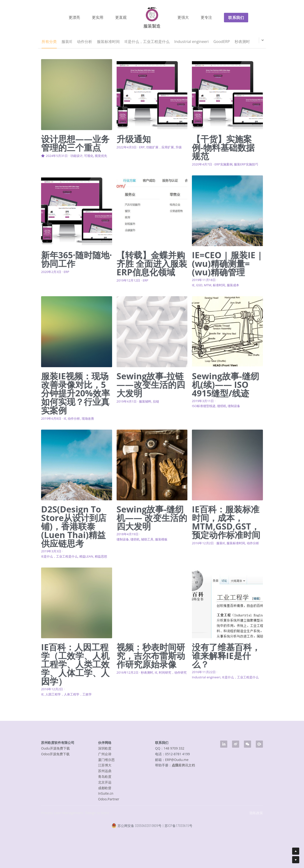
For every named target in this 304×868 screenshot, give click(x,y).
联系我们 (236, 18)
